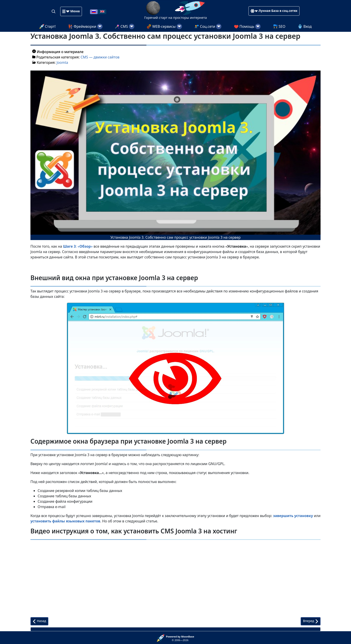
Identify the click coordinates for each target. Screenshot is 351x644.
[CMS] (132, 26)
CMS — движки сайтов (100, 57)
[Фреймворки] (100, 26)
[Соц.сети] (219, 26)
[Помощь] (258, 26)
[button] (71, 11)
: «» (78, 246)
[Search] (54, 11)
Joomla (62, 62)
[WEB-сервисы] (179, 26)
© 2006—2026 (180, 638)
